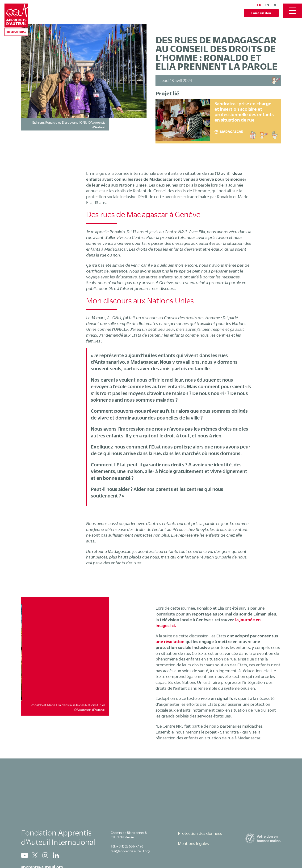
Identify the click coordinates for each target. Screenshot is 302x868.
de (275, 5)
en (267, 5)
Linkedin (56, 855)
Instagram (45, 855)
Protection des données (200, 833)
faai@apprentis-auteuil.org (130, 851)
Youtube (25, 855)
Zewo (263, 838)
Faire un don (261, 13)
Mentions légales (193, 843)
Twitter (35, 855)
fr (259, 5)
